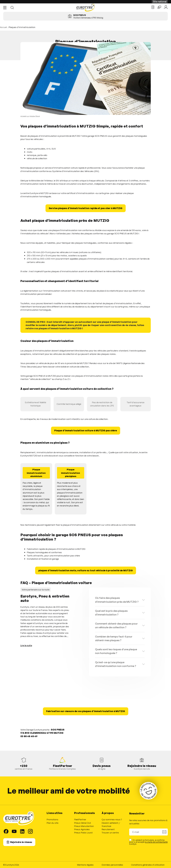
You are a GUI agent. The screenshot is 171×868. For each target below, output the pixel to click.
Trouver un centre (110, 832)
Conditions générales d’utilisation (148, 865)
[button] (6, 8)
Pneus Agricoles (82, 829)
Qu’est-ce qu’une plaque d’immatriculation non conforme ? (116, 664)
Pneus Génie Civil (83, 823)
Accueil (3, 27)
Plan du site (52, 823)
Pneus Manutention (84, 826)
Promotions (52, 819)
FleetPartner (80, 819)
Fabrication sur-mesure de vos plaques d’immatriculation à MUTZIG (86, 711)
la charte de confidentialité (156, 842)
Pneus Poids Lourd (83, 832)
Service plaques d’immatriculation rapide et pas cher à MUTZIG (86, 208)
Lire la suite (26, 645)
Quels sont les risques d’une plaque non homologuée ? (116, 651)
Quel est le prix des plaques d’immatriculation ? (111, 613)
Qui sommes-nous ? (112, 819)
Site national (160, 2)
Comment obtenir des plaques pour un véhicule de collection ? (116, 625)
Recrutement (108, 829)
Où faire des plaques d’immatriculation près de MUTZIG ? (117, 600)
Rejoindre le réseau (21, 842)
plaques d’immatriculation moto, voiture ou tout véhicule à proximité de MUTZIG (86, 570)
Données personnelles (112, 865)
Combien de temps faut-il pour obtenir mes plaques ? (114, 638)
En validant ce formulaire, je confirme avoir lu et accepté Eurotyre (148, 842)
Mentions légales (85, 865)
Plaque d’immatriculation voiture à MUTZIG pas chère (86, 430)
